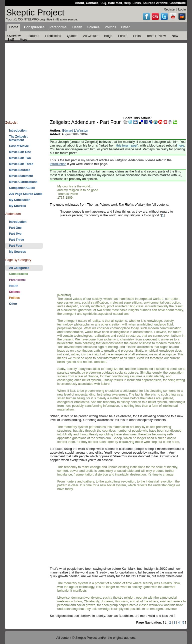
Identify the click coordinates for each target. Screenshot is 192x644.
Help (127, 3)
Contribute (178, 3)
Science (15, 292)
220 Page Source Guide (26, 194)
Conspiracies (18, 274)
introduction (58, 164)
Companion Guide (22, 188)
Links (137, 3)
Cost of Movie (19, 146)
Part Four (16, 246)
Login (182, 9)
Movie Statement (21, 176)
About (79, 3)
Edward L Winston (75, 130)
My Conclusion (20, 200)
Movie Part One (20, 152)
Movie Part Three (21, 164)
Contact (92, 3)
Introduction (18, 131)
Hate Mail (115, 3)
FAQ (103, 3)
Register (169, 9)
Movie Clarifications (23, 182)
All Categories (19, 268)
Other (13, 304)
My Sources (17, 206)
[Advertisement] (96, 78)
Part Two (15, 234)
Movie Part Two (20, 158)
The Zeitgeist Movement (18, 138)
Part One (15, 228)
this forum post (127, 145)
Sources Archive (155, 3)
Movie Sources (20, 170)
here (181, 145)
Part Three (16, 240)
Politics (14, 298)
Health (14, 286)
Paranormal (17, 280)
